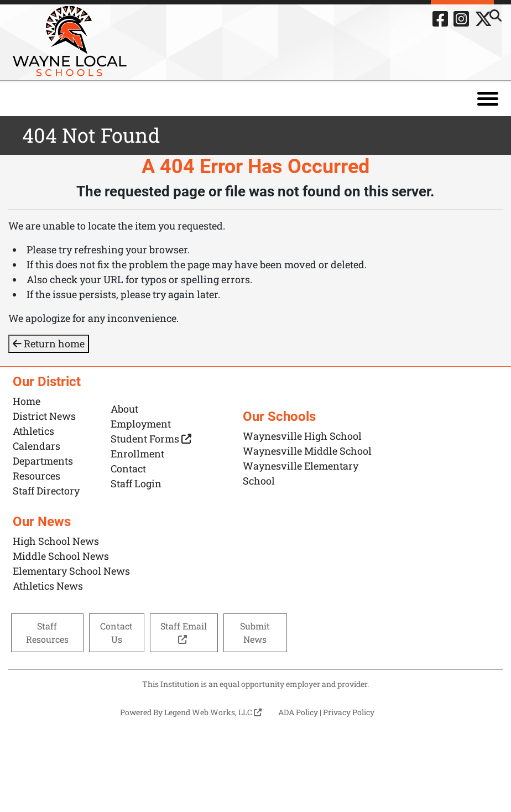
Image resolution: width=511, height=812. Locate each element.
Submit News (255, 633)
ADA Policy (298, 712)
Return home (49, 343)
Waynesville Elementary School (301, 473)
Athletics (33, 431)
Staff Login (136, 483)
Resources (36, 476)
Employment (141, 424)
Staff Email (184, 632)
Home (27, 401)
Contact (128, 469)
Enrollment (137, 454)
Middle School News (61, 556)
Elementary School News (71, 571)
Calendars (36, 446)
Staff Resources (47, 633)
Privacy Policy (349, 712)
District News (44, 416)
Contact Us (116, 633)
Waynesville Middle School (307, 451)
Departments (43, 461)
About (124, 409)
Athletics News (48, 586)
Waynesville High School (302, 436)
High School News (56, 541)
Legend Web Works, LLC (213, 712)
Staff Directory (46, 491)
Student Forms (151, 439)
